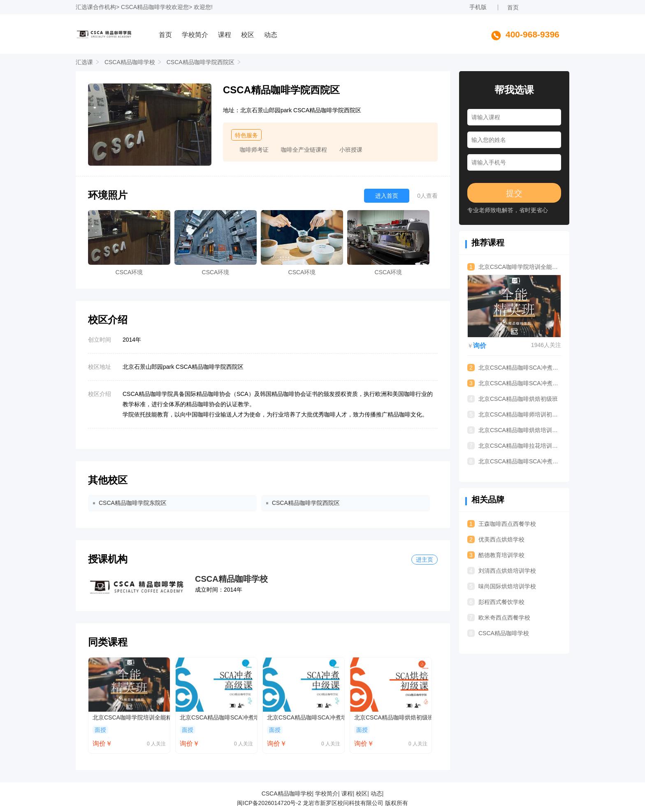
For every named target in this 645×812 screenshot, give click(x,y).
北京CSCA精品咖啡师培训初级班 (514, 414)
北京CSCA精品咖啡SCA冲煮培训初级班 (514, 461)
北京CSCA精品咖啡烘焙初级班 (393, 717)
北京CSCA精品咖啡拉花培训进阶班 (514, 446)
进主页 (425, 560)
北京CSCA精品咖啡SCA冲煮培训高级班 (218, 717)
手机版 (478, 7)
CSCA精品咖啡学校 (146, 7)
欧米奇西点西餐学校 (499, 618)
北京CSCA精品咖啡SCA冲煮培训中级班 (306, 717)
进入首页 (387, 196)
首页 (513, 7)
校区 (248, 35)
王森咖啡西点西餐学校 (502, 524)
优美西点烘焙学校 (496, 539)
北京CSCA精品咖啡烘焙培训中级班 (514, 430)
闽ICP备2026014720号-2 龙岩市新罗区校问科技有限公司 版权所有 (322, 803)
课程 (225, 35)
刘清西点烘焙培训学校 (502, 571)
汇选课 (84, 7)
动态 (271, 35)
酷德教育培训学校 (496, 555)
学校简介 (195, 35)
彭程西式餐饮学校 (496, 602)
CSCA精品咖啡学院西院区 (201, 62)
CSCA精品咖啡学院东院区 (133, 503)
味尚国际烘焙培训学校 (502, 586)
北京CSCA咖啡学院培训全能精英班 (131, 717)
